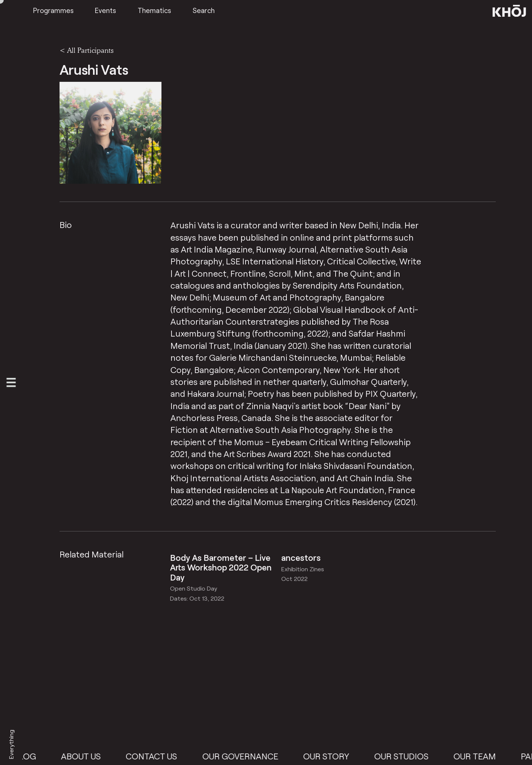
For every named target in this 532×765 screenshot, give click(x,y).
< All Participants (86, 50)
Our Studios (408, 756)
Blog (31, 756)
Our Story (333, 756)
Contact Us (158, 756)
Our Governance (247, 756)
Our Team (481, 756)
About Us (87, 756)
